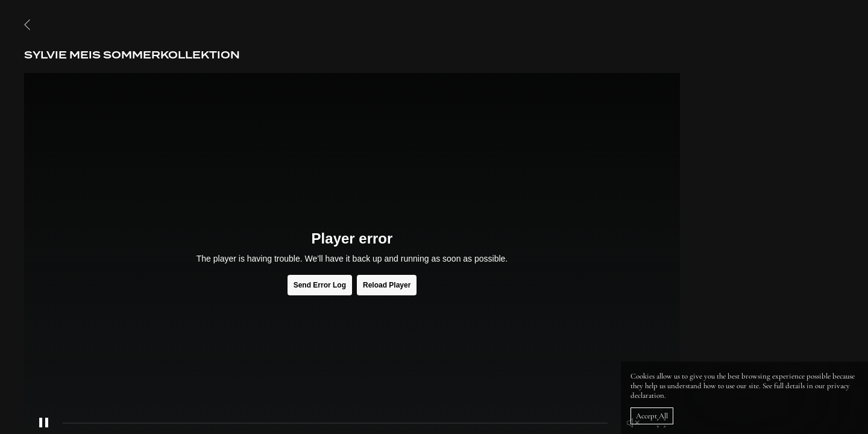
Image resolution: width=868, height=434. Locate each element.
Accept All (652, 416)
